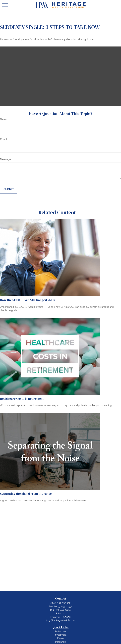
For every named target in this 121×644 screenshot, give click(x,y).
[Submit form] (9, 189)
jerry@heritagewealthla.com (60, 620)
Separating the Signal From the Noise (26, 494)
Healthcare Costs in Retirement (22, 399)
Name (4, 119)
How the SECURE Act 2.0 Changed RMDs (28, 300)
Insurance (60, 642)
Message (5, 159)
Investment (60, 635)
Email (3, 139)
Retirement (60, 631)
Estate (60, 638)
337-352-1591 (64, 603)
